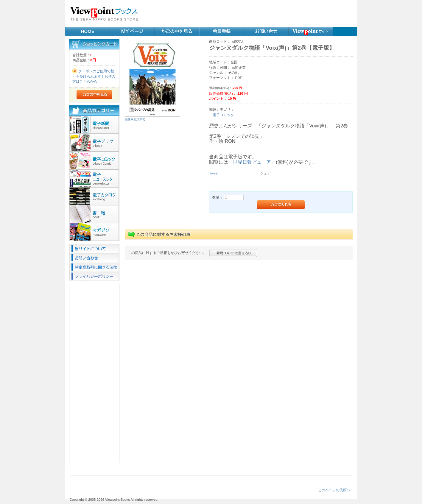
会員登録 (222, 31)
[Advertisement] (251, 13)
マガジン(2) (94, 232)
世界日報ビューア (252, 162)
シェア (265, 173)
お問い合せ (266, 31)
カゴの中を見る (177, 31)
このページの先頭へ (334, 490)
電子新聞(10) (94, 125)
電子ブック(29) (94, 143)
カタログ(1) (94, 196)
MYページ (132, 31)
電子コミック (223, 115)
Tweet (214, 173)
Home (88, 31)
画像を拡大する (135, 119)
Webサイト (311, 31)
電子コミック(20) (94, 160)
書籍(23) (94, 214)
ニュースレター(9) (94, 178)
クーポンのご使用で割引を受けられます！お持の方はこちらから (94, 76)
